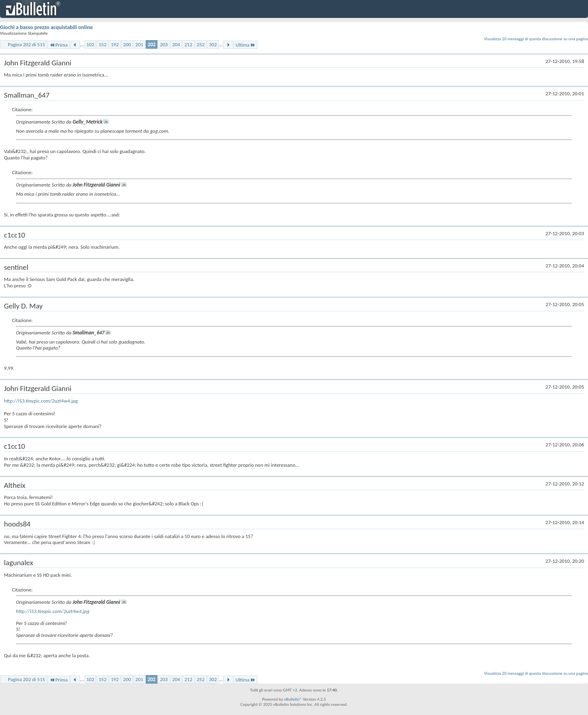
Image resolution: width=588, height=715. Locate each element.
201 (139, 44)
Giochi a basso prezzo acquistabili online (46, 27)
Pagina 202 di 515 (26, 44)
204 (176, 44)
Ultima (245, 45)
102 (90, 44)
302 (213, 44)
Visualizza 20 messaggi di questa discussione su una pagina (536, 39)
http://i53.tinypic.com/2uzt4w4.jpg (41, 401)
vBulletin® (293, 699)
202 (152, 44)
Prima (59, 45)
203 (164, 44)
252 (201, 44)
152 (102, 44)
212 (188, 44)
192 (115, 44)
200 (127, 44)
